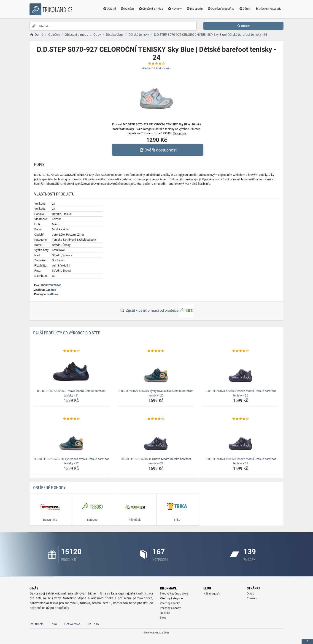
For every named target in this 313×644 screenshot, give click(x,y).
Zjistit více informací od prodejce (156, 311)
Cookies (252, 598)
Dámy (244, 9)
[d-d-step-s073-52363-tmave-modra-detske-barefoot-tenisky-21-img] (72, 370)
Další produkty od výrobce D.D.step (67, 333)
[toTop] (307, 641)
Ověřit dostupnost (158, 150)
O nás (250, 594)
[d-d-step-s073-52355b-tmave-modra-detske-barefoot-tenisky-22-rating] (156, 419)
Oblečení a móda (151, 9)
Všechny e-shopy (170, 608)
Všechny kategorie (268, 9)
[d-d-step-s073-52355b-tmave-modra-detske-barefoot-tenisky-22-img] (156, 438)
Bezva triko (72, 624)
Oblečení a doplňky (221, 9)
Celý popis (180, 133)
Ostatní (109, 9)
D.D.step (51, 290)
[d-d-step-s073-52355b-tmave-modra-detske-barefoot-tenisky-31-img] (241, 438)
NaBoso (53, 294)
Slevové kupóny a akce (174, 594)
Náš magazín (212, 594)
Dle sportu (194, 9)
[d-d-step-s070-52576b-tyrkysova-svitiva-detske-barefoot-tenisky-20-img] (156, 370)
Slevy (163, 618)
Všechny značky (170, 603)
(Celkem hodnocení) (156, 68)
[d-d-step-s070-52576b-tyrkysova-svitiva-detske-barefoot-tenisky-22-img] (72, 438)
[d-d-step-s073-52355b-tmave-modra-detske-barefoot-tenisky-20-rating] (241, 351)
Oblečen (127, 9)
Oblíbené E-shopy (49, 488)
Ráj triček (36, 624)
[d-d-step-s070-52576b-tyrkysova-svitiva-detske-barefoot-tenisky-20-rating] (156, 351)
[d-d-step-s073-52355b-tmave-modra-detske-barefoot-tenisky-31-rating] (241, 419)
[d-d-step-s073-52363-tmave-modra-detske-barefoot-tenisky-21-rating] (72, 351)
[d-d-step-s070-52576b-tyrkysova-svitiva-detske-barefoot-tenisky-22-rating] (72, 419)
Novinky (175, 9)
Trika (54, 624)
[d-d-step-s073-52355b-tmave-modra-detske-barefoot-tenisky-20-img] (241, 370)
